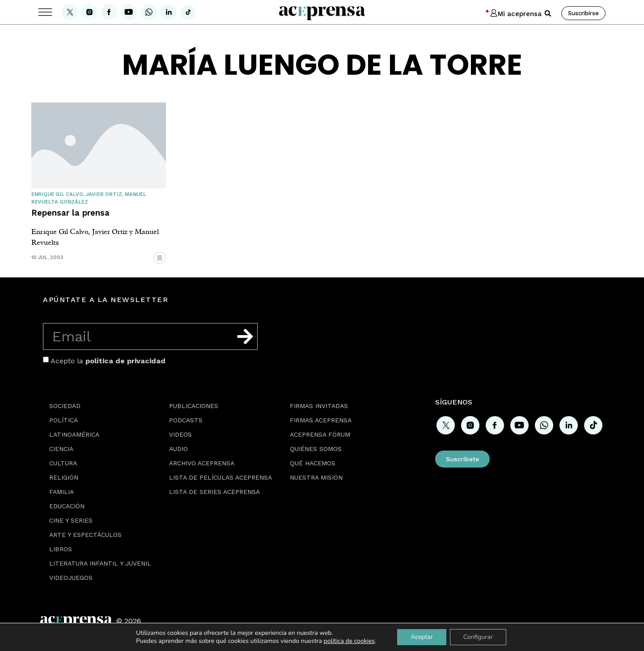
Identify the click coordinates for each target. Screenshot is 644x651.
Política (64, 420)
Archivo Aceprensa (202, 463)
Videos (180, 434)
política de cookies (350, 641)
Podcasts (186, 420)
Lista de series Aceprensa (214, 492)
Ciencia (61, 449)
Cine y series (71, 520)
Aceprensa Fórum (320, 434)
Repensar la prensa (70, 213)
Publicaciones (194, 406)
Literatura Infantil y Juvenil (100, 563)
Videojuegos (71, 578)
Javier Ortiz (104, 194)
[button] (548, 13)
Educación (67, 506)
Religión (64, 477)
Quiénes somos (316, 449)
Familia (61, 492)
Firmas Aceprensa (321, 420)
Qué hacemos (313, 463)
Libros (61, 549)
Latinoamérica (74, 434)
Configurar (478, 637)
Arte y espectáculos (85, 535)
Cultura (63, 463)
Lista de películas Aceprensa (220, 477)
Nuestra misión (316, 477)
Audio (178, 449)
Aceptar (422, 637)
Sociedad (65, 406)
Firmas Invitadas (319, 406)
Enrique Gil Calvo (57, 194)
